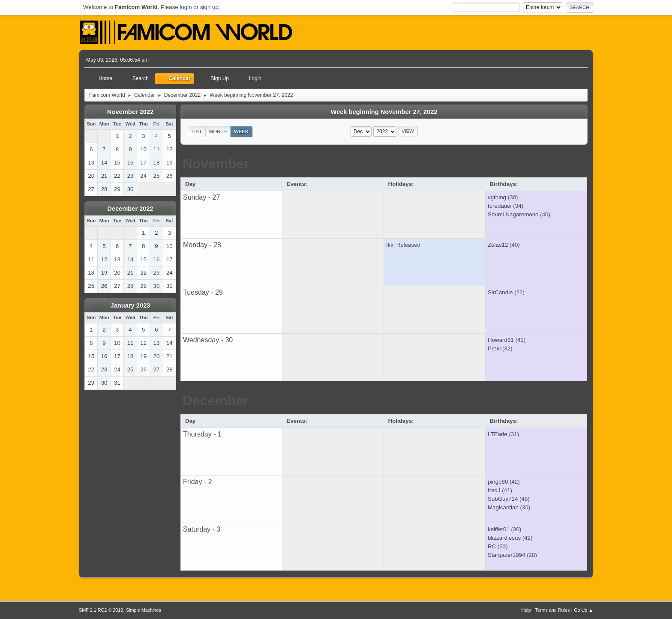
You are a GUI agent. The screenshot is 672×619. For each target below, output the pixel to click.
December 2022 (130, 209)
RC (492, 546)
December (216, 401)
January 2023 (130, 305)
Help (526, 610)
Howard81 (501, 340)
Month (218, 132)
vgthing (497, 197)
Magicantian (503, 507)
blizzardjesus (504, 538)
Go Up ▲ (583, 610)
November (216, 164)
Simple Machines (144, 610)
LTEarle (498, 434)
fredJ (494, 490)
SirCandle (500, 292)
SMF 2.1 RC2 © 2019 (101, 610)
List (197, 132)
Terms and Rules (553, 610)
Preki (494, 348)
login (186, 7)
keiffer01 (499, 529)
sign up (209, 7)
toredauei (500, 206)
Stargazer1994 (506, 555)
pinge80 (498, 482)
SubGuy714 (503, 499)
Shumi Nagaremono (513, 214)
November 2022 (130, 112)
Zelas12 (498, 245)
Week (241, 132)
